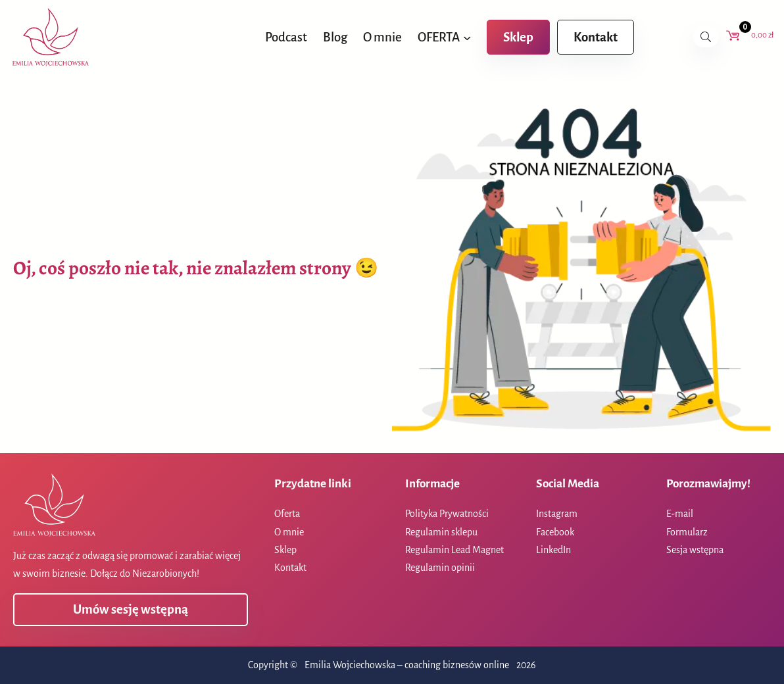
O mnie (289, 532)
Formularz (687, 532)
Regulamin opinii (440, 568)
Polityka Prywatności (447, 514)
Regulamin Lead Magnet (454, 550)
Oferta (287, 514)
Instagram (557, 514)
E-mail (680, 514)
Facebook (555, 532)
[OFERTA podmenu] (467, 37)
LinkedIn (553, 550)
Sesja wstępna (695, 550)
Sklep (518, 37)
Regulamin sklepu (441, 532)
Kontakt (596, 37)
